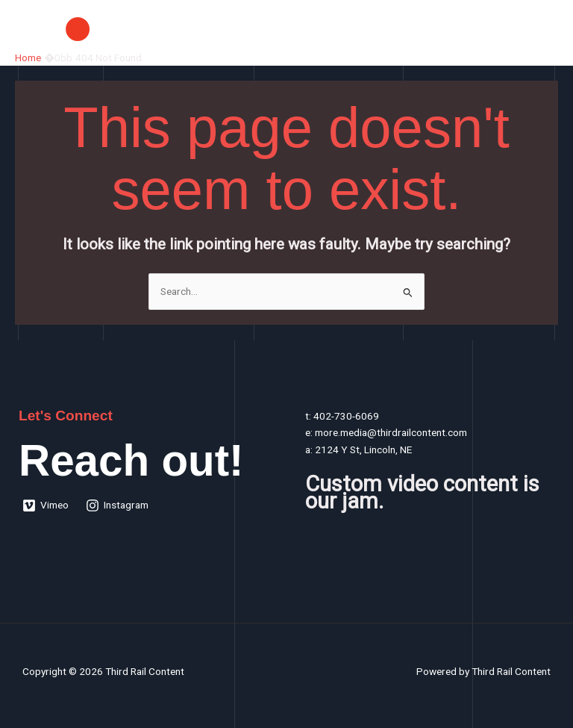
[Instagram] (118, 505)
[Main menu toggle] (544, 29)
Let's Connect (66, 416)
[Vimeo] (46, 505)
